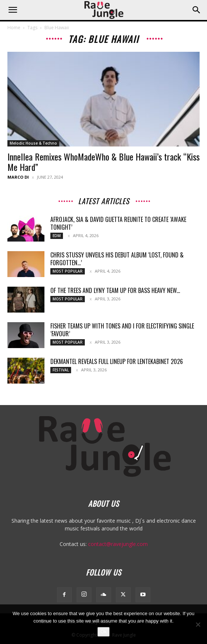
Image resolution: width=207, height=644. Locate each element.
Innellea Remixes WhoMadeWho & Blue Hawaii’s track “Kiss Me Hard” (103, 162)
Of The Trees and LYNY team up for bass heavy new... (115, 290)
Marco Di (18, 177)
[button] (13, 10)
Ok (103, 632)
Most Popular (68, 271)
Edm (57, 236)
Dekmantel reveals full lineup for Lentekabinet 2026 (117, 361)
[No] (198, 624)
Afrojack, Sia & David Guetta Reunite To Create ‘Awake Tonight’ (118, 223)
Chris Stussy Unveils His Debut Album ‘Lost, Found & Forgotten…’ (117, 259)
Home (14, 28)
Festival (61, 370)
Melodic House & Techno (33, 143)
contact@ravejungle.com (118, 544)
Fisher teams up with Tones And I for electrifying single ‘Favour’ (122, 330)
